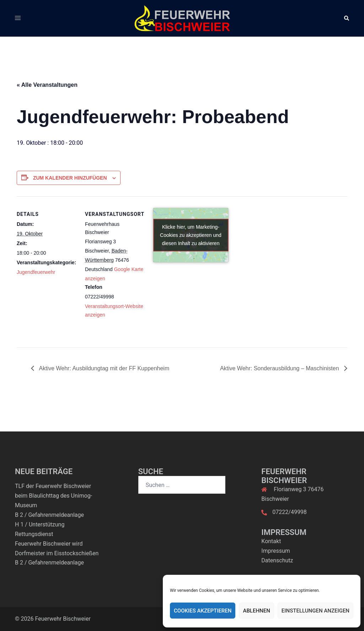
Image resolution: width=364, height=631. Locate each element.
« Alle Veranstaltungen (47, 85)
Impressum (276, 551)
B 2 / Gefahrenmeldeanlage (49, 515)
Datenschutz (277, 560)
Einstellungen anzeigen (315, 611)
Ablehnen (256, 611)
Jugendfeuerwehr (36, 272)
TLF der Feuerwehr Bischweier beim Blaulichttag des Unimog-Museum (53, 496)
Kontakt (271, 541)
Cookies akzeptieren (203, 611)
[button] (346, 18)
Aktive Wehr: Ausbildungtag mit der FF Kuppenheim (104, 368)
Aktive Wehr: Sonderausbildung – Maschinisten (280, 368)
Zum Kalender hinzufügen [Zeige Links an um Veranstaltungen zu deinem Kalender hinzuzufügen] (70, 178)
